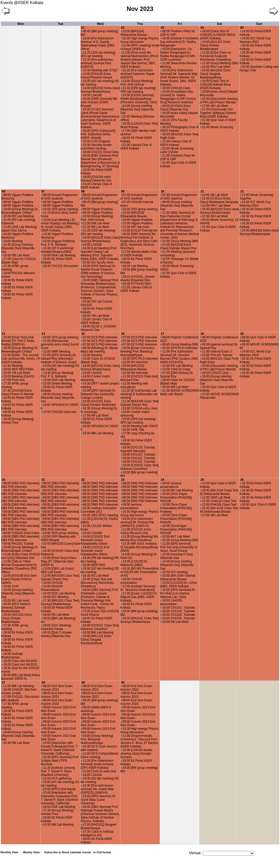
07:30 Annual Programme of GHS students (139, 197)
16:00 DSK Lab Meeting (58, 255)
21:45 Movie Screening (217, 127)
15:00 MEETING (93, 565)
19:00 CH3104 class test (59, 412)
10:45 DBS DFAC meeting (100, 515)
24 (162, 480)
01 (83, 28)
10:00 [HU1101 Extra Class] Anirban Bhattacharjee (215, 45)
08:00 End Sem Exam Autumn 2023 (57, 688)
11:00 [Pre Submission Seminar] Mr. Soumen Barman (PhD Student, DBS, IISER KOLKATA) (179, 357)
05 (242, 28)
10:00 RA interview (134, 362)
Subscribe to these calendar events (78, 852)
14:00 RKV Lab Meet (215, 67)
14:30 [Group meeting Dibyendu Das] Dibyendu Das (18, 248)
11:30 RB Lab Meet (95, 227)
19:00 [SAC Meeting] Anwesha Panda (56, 627)
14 (43, 334)
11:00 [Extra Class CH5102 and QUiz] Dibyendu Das (21, 556)
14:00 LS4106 (91, 95)
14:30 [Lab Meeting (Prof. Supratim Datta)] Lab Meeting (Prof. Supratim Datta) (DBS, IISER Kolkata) (100, 254)
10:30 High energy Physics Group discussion (140, 40)
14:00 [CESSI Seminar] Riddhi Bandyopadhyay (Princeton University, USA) (139, 99)
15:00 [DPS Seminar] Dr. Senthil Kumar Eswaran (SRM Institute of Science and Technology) (98, 271)
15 (83, 334)
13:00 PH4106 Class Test (218, 505)
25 (202, 480)
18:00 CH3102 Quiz (214, 373)
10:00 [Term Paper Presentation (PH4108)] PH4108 (176, 497)
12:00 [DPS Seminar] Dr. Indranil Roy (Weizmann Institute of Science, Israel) (59, 359)
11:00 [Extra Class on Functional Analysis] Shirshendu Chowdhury (216, 56)
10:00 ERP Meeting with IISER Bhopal (58, 538)
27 (3, 682)
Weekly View (31, 852)
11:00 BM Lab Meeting (18, 686)
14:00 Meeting (12, 241)
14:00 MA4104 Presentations (52, 588)
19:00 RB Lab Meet (174, 622)
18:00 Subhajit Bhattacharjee (12, 656)
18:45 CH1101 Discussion (60, 266)
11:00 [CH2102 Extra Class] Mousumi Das (136, 531)
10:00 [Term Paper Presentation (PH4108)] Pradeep (176, 508)
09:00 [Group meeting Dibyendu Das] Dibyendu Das (177, 206)
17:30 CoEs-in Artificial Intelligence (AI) (97, 833)
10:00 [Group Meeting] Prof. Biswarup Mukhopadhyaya (97, 739)
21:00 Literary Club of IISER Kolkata (96, 186)
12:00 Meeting (92, 355)
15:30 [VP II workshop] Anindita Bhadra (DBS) (57, 250)
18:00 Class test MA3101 (19, 661)
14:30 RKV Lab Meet (215, 206)
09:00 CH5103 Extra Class (20, 533)
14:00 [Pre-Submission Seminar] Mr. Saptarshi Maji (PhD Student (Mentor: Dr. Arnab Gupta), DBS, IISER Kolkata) (179, 77)
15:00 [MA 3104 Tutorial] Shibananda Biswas (178, 577)
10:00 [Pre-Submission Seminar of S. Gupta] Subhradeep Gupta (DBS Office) (97, 44)
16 (123, 334)
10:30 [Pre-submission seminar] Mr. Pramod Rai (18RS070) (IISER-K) (137, 522)
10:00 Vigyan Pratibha (137, 220)
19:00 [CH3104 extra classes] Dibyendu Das (96, 179)
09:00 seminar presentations (131, 506)
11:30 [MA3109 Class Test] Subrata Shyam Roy (140, 403)
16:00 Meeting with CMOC (140, 426)
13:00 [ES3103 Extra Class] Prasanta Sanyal (96, 76)
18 (202, 334)
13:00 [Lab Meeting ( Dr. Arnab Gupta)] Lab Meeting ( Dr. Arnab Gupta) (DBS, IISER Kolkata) (60, 225)
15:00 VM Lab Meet (16, 373)
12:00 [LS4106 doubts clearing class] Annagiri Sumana (136, 754)
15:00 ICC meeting (174, 572)
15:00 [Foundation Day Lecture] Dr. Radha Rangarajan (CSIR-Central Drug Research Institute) (178, 97)
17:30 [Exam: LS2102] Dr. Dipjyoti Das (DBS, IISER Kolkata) (139, 597)
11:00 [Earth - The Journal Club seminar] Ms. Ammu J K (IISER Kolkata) (21, 359)
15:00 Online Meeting (57, 383)
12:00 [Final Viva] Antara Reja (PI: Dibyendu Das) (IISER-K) (59, 561)
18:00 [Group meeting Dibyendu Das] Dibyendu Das (58, 398)
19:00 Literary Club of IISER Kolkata (96, 321)
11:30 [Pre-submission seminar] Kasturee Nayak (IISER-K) (137, 74)
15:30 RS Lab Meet (95, 576)
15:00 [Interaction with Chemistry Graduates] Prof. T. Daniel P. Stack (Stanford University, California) (59, 798)
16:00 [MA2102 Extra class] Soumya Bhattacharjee (219, 211)
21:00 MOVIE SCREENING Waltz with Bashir (180, 392)
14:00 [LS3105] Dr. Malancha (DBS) (134, 563)
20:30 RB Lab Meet (15, 743)
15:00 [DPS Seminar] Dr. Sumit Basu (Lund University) (98, 800)
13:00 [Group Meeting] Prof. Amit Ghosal (137, 83)
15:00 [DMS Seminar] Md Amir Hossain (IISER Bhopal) (99, 102)
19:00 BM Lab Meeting (97, 433)
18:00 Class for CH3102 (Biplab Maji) (177, 382)
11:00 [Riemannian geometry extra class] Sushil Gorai (60, 344)
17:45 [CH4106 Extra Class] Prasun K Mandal (17, 392)
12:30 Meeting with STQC (99, 70)
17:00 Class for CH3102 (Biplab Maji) (18, 261)
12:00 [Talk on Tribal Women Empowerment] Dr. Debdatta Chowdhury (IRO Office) (19, 567)
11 (202, 191)
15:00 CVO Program (96, 141)
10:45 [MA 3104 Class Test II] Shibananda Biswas (219, 492)
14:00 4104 (10, 586)
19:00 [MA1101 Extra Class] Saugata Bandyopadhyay (96, 640)
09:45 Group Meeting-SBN (179, 344)
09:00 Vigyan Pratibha (17, 202)
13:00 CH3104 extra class (139, 408)
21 (43, 480)
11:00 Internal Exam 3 (216, 352)
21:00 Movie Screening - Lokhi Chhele (178, 150)
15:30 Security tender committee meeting (96, 147)
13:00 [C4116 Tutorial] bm (139, 230)
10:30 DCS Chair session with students (99, 748)
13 (3, 334)
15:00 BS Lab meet (15, 600)
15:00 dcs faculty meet (97, 262)
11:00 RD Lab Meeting (176, 366)
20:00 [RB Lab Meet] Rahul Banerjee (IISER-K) (21, 677)
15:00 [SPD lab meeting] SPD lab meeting (138, 421)
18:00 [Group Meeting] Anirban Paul (17, 421)
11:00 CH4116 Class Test (218, 501)
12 (242, 191)
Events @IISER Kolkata (22, 3)
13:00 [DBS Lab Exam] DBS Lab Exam (57, 570)
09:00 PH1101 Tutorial (17, 544)
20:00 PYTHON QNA (136, 284)
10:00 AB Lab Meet (214, 195)
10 (162, 191)
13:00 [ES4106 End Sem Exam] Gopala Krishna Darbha (19, 579)
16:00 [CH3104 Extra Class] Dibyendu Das (175, 108)
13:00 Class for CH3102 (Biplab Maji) (98, 360)
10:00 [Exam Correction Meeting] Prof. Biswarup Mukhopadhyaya (137, 352)
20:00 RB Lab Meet (174, 387)
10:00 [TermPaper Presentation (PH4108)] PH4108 (176, 529)
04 (202, 28)
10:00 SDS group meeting (60, 209)
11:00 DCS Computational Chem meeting (99, 755)
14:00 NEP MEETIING (17, 369)
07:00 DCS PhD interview (99, 337)
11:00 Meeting (12, 366)
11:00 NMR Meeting (56, 352)
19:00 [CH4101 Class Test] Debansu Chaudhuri (140, 467)
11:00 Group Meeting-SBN (219, 63)
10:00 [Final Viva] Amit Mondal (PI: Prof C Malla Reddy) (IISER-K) (18, 341)
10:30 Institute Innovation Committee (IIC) (99, 510)
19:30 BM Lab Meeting (58, 825)
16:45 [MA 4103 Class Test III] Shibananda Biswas (219, 510)
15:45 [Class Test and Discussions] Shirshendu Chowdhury (97, 583)
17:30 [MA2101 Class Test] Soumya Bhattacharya (60, 602)
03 (162, 28)
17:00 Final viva (13, 380)
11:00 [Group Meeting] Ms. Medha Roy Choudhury (139, 538)
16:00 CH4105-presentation (132, 581)
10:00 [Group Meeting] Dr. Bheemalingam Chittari (20, 211)
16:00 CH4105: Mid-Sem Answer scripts (19, 691)
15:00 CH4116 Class (175, 88)
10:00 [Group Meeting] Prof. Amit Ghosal (97, 218)
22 (83, 480)
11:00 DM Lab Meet (95, 223)
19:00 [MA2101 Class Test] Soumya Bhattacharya (140, 620)
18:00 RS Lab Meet (55, 615)
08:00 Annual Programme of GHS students (59, 197)
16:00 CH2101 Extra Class (100, 152)
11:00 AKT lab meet (135, 227)
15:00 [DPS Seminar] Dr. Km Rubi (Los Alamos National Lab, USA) (178, 593)
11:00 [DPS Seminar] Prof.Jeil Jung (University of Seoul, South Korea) (178, 547)
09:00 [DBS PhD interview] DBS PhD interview (20, 485)
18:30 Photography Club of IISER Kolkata (179, 129)
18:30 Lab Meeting (134, 266)
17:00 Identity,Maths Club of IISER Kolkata (139, 254)
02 (123, 28)
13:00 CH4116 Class (175, 369)
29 (83, 682)
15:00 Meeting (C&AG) (18, 376)
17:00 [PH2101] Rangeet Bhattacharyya (98, 826)
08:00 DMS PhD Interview (99, 483)
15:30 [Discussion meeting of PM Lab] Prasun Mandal (219, 101)
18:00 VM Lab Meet (95, 316)
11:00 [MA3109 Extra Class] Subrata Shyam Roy (178, 246)
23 (123, 480)
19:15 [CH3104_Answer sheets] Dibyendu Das (138, 278)
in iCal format (102, 852)
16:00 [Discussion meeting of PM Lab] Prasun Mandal (219, 368)
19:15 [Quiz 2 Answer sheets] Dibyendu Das (56, 634)
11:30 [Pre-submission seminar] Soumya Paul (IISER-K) (97, 63)
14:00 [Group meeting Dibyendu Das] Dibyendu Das (137, 109)
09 (123, 191)
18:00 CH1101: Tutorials (138, 455)
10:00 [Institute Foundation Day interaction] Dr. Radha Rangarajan (179, 42)
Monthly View (9, 852)
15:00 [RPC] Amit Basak (59, 789)
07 (43, 191)
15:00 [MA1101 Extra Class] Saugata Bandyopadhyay (215, 74)
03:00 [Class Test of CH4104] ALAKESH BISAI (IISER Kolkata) (217, 35)
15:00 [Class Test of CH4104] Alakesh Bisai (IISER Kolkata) (215, 85)
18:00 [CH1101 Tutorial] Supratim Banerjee (138, 449)
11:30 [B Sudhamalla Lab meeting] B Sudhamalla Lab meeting (139, 394)
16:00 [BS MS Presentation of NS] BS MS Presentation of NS (140, 572)
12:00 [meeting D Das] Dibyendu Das (176, 556)
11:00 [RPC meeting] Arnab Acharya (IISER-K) (140, 47)
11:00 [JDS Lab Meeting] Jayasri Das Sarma (19, 229)
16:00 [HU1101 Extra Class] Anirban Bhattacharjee (16, 618)
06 (3, 191)
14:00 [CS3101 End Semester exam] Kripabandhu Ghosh (95, 540)
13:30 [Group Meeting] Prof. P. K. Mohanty (57, 375)
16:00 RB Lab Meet (15, 255)
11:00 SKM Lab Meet (215, 497)
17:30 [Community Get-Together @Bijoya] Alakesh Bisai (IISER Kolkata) (218, 113)
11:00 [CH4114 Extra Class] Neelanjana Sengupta (219, 200)
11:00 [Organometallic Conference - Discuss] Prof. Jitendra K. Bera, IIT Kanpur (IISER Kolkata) (139, 741)
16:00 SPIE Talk (133, 430)
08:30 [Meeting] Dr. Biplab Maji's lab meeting (99, 350)
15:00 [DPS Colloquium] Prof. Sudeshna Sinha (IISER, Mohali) (98, 134)
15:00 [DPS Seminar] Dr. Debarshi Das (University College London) (98, 394)
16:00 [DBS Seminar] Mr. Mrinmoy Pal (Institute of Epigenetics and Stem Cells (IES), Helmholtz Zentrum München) (139, 241)
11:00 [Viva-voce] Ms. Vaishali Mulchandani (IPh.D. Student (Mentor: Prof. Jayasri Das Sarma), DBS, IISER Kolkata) (140, 60)
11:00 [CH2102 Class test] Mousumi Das (139, 378)
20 (3, 480)
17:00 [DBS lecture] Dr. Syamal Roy (177, 375)
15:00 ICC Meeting (55, 597)
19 (242, 334)
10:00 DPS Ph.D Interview (139, 359)
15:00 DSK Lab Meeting (58, 380)
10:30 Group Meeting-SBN (179, 540)
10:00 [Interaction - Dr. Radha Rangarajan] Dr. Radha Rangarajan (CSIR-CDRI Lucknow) (178, 54)
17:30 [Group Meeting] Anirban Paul (57, 812)
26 (242, 480)
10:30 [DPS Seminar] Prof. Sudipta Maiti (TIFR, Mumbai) (60, 761)
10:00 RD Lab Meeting (18, 216)
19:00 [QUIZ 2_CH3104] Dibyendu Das (98, 328)
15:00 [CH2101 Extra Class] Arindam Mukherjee (98, 403)
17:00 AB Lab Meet (214, 106)
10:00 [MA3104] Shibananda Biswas (134, 33)
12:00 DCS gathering (56, 778)
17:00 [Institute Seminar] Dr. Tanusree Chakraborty (138, 588)
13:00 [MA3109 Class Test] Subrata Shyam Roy (60, 577)
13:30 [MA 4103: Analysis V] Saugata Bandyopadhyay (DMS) (139, 547)
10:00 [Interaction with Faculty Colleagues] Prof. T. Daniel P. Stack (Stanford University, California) (59, 748)
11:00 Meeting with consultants (134, 385)
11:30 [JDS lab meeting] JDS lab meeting (98, 54)
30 (123, 682)
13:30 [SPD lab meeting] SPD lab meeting (138, 90)
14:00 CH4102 (52, 583)
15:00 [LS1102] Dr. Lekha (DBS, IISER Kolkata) (178, 585)
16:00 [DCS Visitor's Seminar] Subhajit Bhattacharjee (16, 608)
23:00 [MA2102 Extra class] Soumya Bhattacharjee (259, 232)
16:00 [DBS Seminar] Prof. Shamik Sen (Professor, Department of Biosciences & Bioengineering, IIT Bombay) (100, 161)
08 (83, 191)
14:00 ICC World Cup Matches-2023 (255, 40)
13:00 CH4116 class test (99, 771)
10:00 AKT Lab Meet (175, 537)
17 (162, 334)
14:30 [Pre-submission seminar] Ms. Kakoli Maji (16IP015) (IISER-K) (97, 789)
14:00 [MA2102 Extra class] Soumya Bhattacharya (100, 90)
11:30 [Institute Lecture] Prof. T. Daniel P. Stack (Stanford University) (58, 771)
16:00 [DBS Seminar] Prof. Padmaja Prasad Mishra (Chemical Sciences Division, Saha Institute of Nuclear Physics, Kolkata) (100, 814)
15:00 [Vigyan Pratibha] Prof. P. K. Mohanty (58, 243)
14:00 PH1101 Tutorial (216, 355)
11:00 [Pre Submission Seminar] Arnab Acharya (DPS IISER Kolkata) (97, 764)
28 (43, 682)
